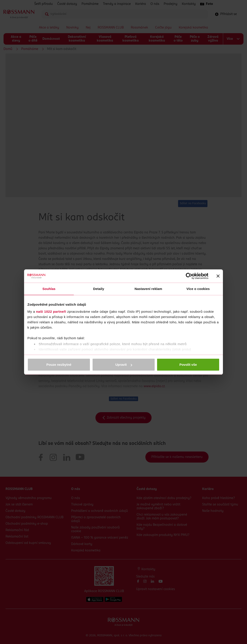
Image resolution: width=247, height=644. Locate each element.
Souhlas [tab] (49, 289)
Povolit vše (188, 365)
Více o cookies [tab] (198, 289)
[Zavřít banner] (218, 276)
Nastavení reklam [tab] (148, 289)
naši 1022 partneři (51, 312)
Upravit (124, 365)
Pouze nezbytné (59, 365)
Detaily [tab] (99, 289)
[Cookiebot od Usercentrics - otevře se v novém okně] (189, 276)
